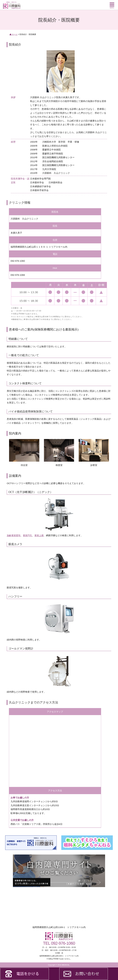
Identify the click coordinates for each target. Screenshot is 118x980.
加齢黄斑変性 (14, 535)
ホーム (13, 34)
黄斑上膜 (39, 535)
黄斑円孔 (28, 535)
